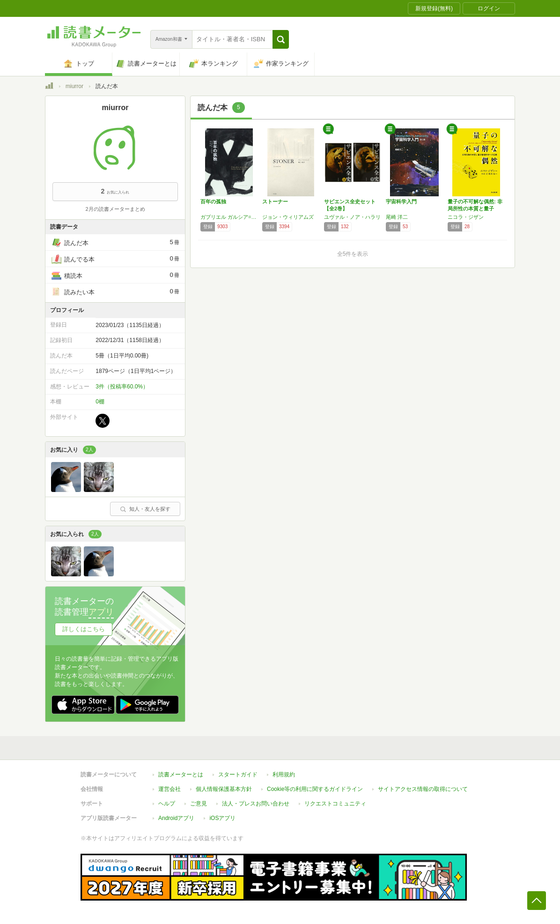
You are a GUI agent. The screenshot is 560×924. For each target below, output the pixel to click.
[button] (281, 39)
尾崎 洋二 (397, 217)
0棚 (100, 402)
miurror (74, 86)
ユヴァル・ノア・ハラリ (352, 217)
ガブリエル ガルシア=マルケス (229, 217)
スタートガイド (238, 775)
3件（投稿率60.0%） (122, 387)
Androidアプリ (176, 818)
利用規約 (284, 775)
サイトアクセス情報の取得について (423, 789)
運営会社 (169, 789)
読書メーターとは (181, 775)
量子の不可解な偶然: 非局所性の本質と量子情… (475, 209)
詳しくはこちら (84, 629)
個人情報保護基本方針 (224, 789)
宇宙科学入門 (401, 201)
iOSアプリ (222, 818)
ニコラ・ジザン (466, 217)
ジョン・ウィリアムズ (288, 217)
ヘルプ (167, 804)
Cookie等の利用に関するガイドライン (315, 789)
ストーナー (275, 201)
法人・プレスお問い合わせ (256, 804)
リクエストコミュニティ (335, 804)
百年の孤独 (213, 201)
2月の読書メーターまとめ (115, 209)
